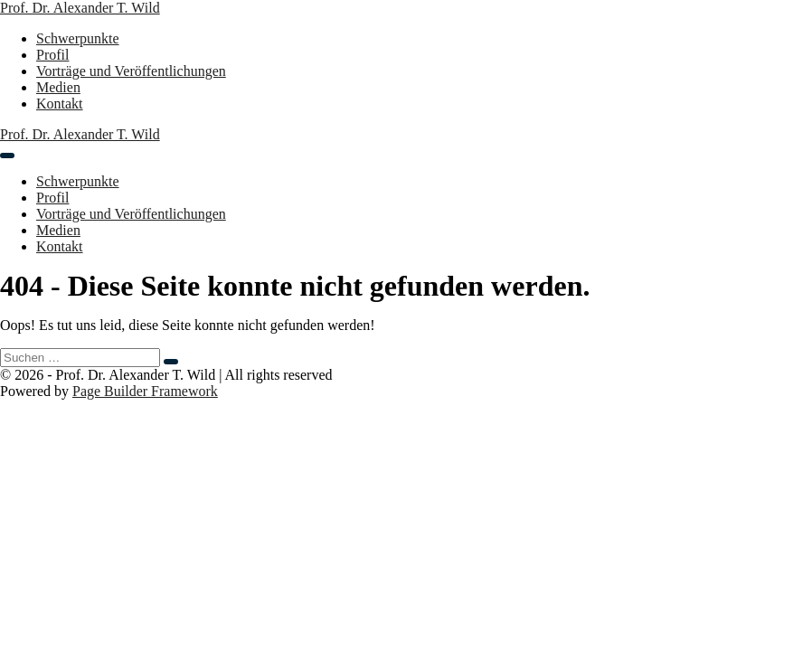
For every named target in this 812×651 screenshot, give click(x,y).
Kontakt (60, 104)
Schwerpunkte (78, 38)
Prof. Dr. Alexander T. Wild (80, 8)
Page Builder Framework (145, 391)
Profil (52, 55)
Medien (58, 87)
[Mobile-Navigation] (7, 156)
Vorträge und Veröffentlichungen (131, 71)
